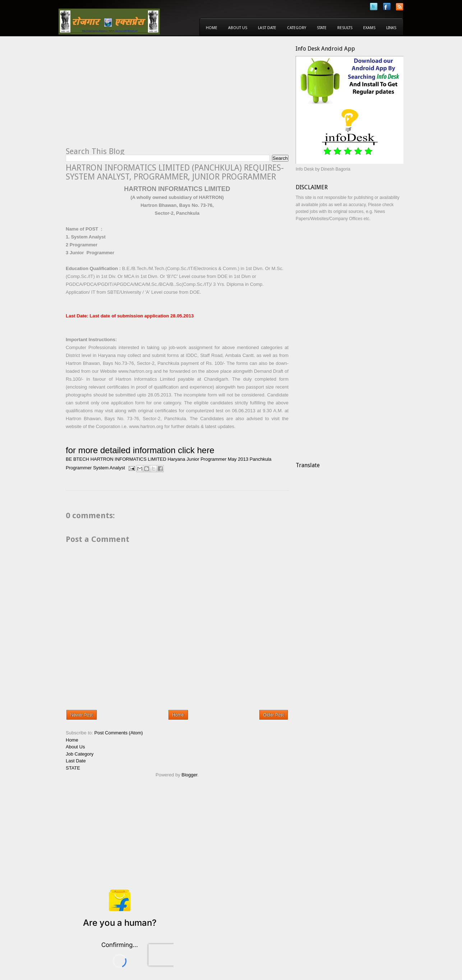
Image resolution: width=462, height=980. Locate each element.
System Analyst (109, 468)
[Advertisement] (126, 96)
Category (297, 28)
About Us (238, 28)
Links (391, 28)
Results (345, 28)
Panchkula (261, 459)
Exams (369, 28)
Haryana (176, 459)
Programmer (79, 468)
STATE (73, 768)
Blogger (189, 775)
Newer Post (82, 715)
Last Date (267, 28)
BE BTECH (77, 459)
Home (212, 28)
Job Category (80, 754)
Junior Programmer (206, 459)
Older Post (274, 715)
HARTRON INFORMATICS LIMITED (128, 459)
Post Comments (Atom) (119, 733)
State (322, 28)
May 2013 (238, 459)
